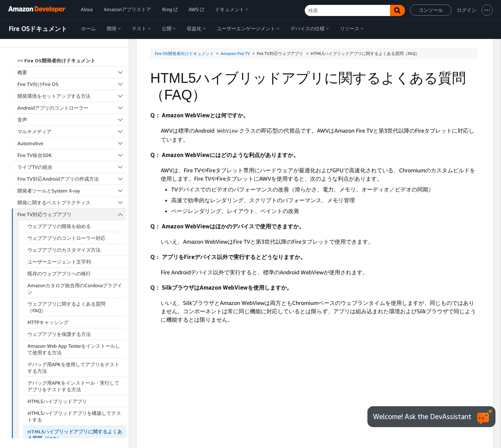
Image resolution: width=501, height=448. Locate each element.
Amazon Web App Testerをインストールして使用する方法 (74, 281)
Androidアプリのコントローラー (72, 39)
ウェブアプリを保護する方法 (59, 265)
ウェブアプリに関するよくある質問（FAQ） (66, 238)
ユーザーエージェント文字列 (59, 193)
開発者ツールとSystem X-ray (72, 122)
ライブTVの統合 (72, 98)
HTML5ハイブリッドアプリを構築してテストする (74, 348)
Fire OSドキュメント (38, 29)
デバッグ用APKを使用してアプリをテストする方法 (73, 299)
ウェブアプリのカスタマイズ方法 (64, 181)
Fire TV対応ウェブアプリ (72, 146)
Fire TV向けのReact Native (72, 382)
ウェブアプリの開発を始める (59, 158)
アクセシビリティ (72, 394)
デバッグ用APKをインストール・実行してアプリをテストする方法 (73, 317)
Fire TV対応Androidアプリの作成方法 (72, 110)
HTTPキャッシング (48, 254)
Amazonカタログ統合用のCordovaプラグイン (75, 220)
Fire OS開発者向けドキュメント (184, 53)
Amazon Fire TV (235, 53)
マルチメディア (72, 63)
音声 (72, 51)
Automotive (72, 75)
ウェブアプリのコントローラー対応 (66, 169)
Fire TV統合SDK (72, 87)
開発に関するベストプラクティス (72, 134)
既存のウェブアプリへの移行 (59, 205)
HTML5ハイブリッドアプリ (57, 333)
